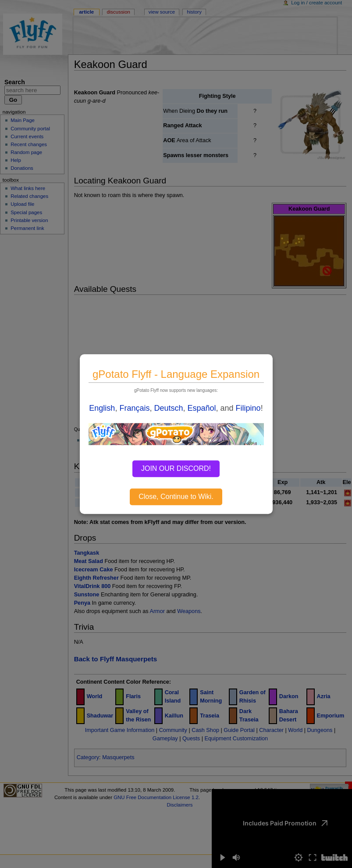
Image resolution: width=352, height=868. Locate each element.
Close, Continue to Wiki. (176, 497)
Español (202, 408)
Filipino (248, 408)
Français (134, 408)
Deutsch (168, 408)
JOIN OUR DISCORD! (176, 468)
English (102, 408)
